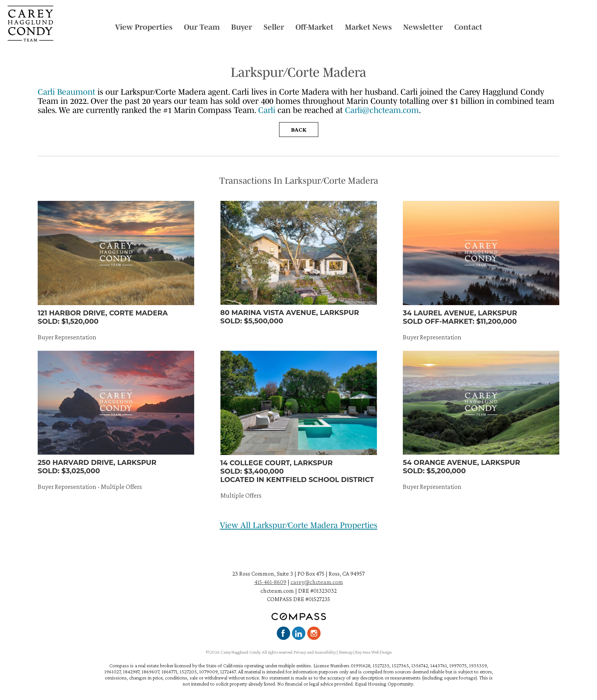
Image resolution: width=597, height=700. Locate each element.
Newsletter (423, 27)
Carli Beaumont (66, 92)
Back (299, 130)
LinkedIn (299, 633)
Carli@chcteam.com (382, 110)
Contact (468, 27)
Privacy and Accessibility (315, 652)
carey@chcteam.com (317, 582)
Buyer (242, 27)
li (273, 110)
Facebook (283, 633)
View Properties (144, 27)
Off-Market (314, 27)
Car (264, 110)
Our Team (202, 27)
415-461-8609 (270, 582)
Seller (274, 27)
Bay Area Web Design (374, 652)
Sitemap (346, 652)
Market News (368, 27)
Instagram (314, 633)
